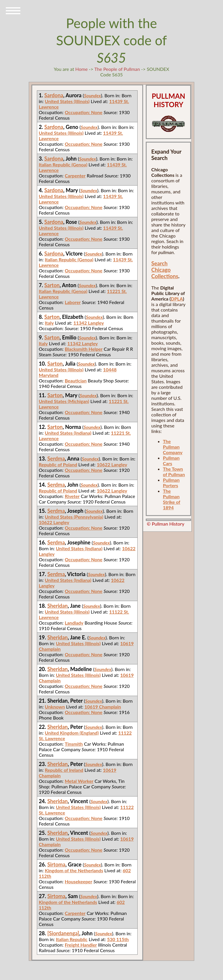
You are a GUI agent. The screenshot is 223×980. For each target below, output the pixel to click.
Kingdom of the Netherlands (74, 870)
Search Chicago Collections (165, 270)
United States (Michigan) (64, 401)
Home (81, 69)
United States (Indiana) (68, 433)
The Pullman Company (173, 447)
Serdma (56, 458)
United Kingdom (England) (72, 733)
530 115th (118, 939)
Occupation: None (84, 112)
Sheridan (57, 606)
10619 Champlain (103, 707)
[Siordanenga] (63, 933)
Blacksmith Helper (84, 349)
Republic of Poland (58, 464)
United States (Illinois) (67, 101)
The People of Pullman (117, 69)
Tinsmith (74, 744)
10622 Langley (112, 464)
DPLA (177, 299)
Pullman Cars (171, 461)
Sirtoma (56, 864)
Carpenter (75, 176)
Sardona (54, 95)
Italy (49, 323)
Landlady (74, 623)
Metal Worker (79, 781)
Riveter (72, 496)
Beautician (76, 381)
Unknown (55, 707)
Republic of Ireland (64, 770)
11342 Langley (89, 323)
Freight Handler (81, 945)
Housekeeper (79, 881)
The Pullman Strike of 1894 (172, 499)
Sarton (52, 285)
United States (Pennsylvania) (74, 517)
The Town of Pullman (174, 472)
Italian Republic (72, 939)
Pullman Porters (171, 483)
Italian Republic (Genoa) (63, 164)
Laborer (73, 302)
